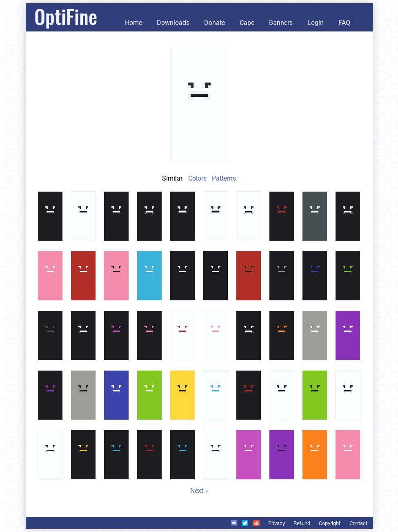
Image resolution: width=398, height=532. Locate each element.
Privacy (277, 523)
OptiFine (66, 16)
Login (316, 23)
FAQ (344, 23)
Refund (302, 523)
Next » (199, 491)
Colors (197, 178)
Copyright (330, 523)
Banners (281, 23)
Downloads (173, 23)
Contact (358, 523)
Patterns (224, 178)
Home (133, 23)
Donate (215, 23)
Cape (247, 23)
